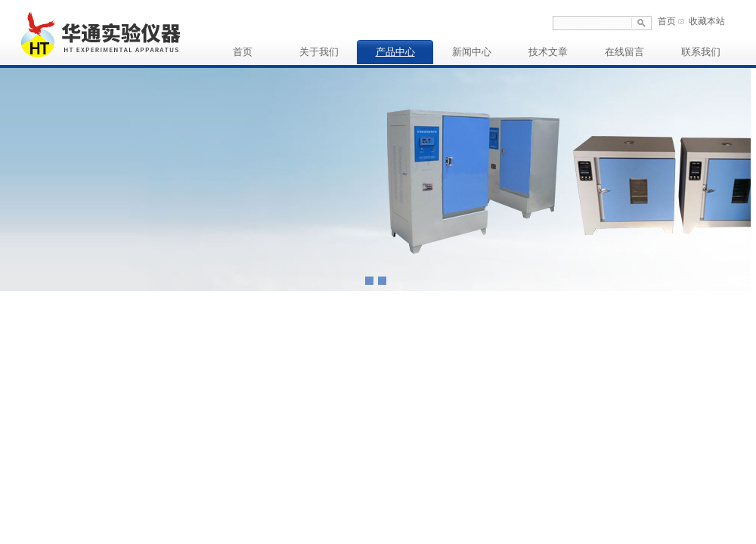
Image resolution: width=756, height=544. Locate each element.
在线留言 (624, 52)
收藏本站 (707, 21)
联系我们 (701, 52)
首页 (667, 21)
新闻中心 (472, 52)
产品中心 (395, 52)
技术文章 (548, 52)
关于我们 (319, 52)
